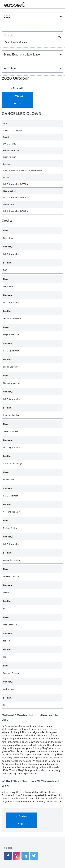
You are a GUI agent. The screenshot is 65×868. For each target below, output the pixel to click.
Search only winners (14, 42)
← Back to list (17, 88)
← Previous (17, 96)
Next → (17, 104)
